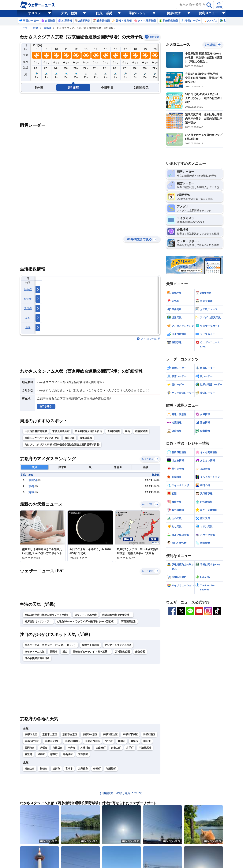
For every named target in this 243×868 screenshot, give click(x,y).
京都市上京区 (50, 734)
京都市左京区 (70, 734)
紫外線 (28, 299)
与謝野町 (111, 769)
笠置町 (28, 754)
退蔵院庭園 (113, 431)
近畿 (36, 28)
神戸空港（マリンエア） (38, 621)
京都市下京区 (130, 734)
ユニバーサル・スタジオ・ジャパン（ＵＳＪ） (51, 645)
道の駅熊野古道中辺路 (37, 658)
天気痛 (28, 308)
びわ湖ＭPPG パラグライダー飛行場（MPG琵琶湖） (86, 621)
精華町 (54, 754)
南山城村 (68, 754)
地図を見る (45, 406)
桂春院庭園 (141, 431)
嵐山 (127, 431)
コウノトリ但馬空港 (86, 615)
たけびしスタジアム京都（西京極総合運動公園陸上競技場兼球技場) (62, 445)
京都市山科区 (72, 741)
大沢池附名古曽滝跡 (36, 431)
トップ (24, 28)
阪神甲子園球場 (90, 645)
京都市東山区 (110, 734)
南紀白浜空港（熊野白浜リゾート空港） (47, 615)
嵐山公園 (69, 438)
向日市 (147, 741)
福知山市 (30, 769)
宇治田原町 (145, 748)
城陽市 (134, 741)
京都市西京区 (92, 741)
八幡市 (44, 748)
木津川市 (85, 748)
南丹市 (71, 748)
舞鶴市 (44, 769)
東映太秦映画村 (61, 431)
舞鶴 (31, 492)
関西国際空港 (128, 621)
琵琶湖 (53, 652)
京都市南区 (149, 734)
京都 (31, 486)
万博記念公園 (122, 652)
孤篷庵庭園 (86, 438)
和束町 (41, 754)
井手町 (130, 748)
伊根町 (97, 769)
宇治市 (109, 741)
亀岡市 (122, 741)
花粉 (28, 318)
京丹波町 (83, 754)
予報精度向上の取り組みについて (121, 793)
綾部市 (56, 769)
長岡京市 (30, 748)
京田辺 (33, 480)
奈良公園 (140, 652)
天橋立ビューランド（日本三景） (91, 652)
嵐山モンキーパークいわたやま (42, 438)
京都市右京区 (32, 741)
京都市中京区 (90, 734)
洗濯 (28, 327)
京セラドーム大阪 (35, 652)
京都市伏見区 (52, 741)
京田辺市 (58, 748)
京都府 (47, 28)
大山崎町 (101, 748)
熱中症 (28, 289)
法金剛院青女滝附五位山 (88, 431)
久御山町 (116, 748)
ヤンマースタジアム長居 (118, 645)
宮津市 (69, 769)
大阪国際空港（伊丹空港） (117, 615)
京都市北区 (31, 734)
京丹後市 (83, 769)
